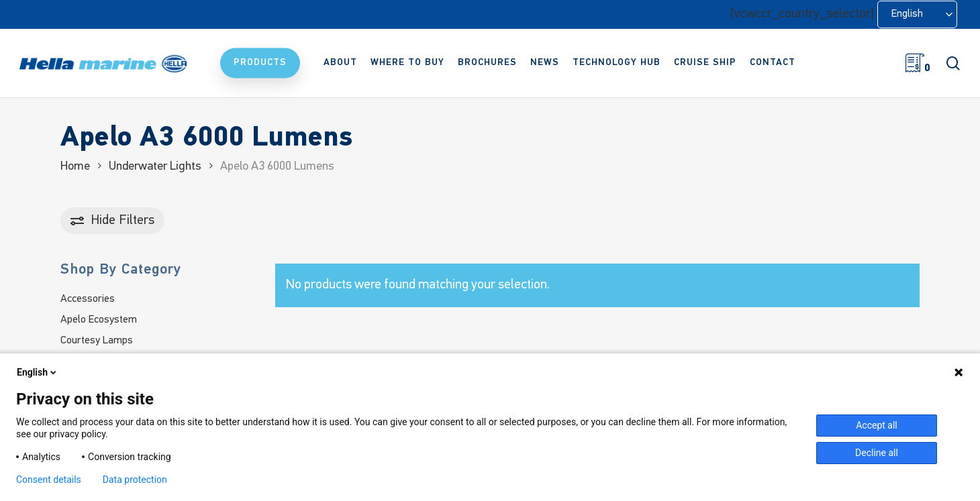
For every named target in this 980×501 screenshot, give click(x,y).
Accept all (877, 425)
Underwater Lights (155, 167)
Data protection (135, 480)
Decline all (877, 453)
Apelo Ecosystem (99, 320)
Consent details (49, 480)
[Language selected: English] (917, 14)
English (38, 372)
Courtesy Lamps (97, 341)
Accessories (88, 299)
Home (75, 167)
